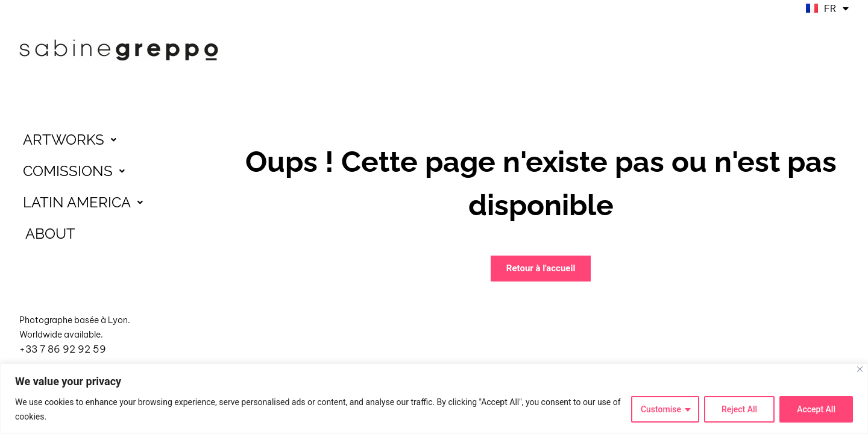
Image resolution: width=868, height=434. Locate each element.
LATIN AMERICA (86, 203)
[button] (119, 140)
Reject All (739, 409)
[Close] (860, 369)
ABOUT (50, 234)
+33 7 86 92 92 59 (63, 349)
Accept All (816, 409)
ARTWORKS (73, 140)
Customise (661, 409)
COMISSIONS (77, 171)
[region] (434, 399)
